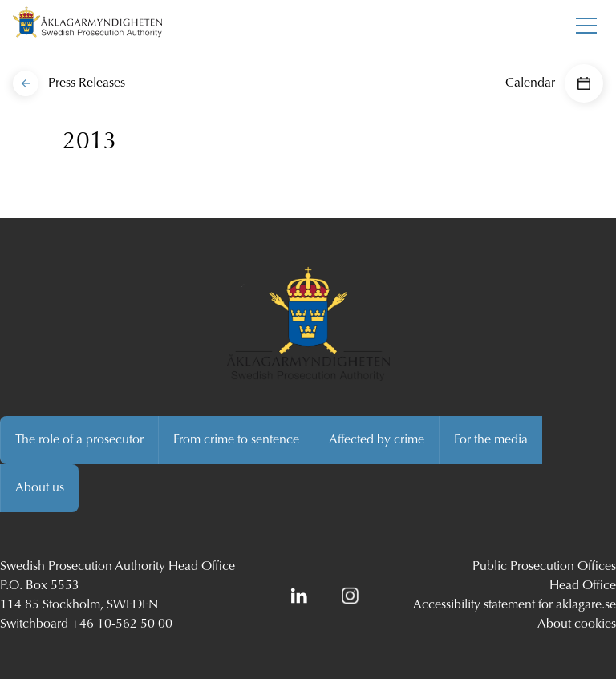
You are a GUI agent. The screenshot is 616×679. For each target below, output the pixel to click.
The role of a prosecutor (79, 440)
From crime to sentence (236, 440)
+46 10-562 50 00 (122, 624)
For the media (491, 440)
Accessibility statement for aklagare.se (515, 605)
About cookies (577, 624)
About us (40, 488)
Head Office (583, 586)
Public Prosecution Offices (544, 567)
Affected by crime (377, 440)
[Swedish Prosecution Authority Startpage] (87, 25)
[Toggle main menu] (586, 26)
